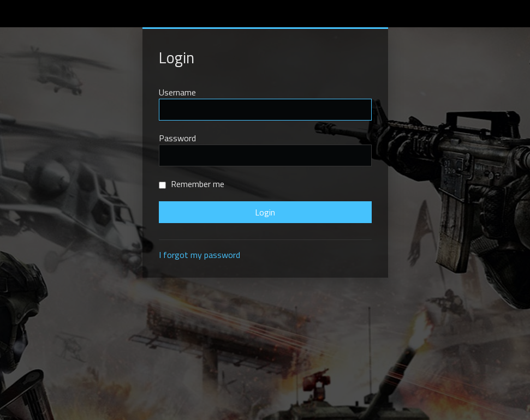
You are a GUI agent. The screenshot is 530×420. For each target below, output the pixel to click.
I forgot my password (200, 255)
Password (177, 138)
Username (177, 92)
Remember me (192, 184)
